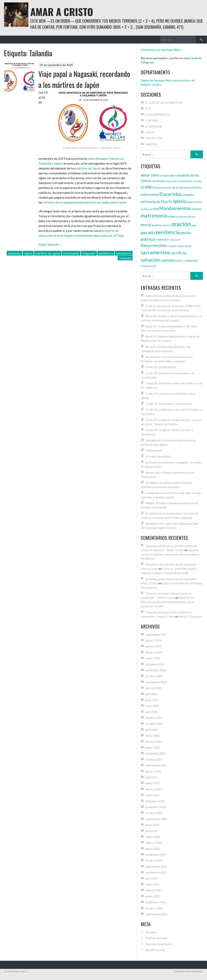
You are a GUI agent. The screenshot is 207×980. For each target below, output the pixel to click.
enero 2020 (153, 849)
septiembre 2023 (156, 682)
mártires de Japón (88, 168)
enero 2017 (153, 896)
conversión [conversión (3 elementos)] (171, 181)
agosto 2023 (153, 688)
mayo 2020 (152, 825)
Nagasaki (89, 253)
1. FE (148, 108)
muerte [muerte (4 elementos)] (156, 225)
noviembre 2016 (156, 902)
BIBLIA (150, 132)
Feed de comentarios (159, 944)
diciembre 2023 (155, 664)
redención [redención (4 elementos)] (162, 239)
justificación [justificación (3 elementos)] (147, 209)
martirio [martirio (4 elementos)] (196, 209)
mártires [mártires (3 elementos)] (166, 225)
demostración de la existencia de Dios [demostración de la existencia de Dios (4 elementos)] (178, 187)
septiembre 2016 (156, 914)
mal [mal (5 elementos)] (156, 209)
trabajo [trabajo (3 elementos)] (144, 266)
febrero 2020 (154, 843)
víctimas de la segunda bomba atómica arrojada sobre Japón (85, 202)
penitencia (106, 253)
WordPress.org (155, 950)
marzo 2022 (153, 736)
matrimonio (71, 253)
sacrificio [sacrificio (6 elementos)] (178, 253)
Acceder (151, 932)
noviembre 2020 (156, 807)
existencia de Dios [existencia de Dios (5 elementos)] (154, 202)
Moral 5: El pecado (191, 616)
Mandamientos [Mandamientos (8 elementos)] (175, 208)
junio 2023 (152, 700)
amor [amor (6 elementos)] (145, 175)
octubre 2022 (154, 724)
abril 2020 (152, 831)
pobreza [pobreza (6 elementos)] (148, 239)
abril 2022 (152, 730)
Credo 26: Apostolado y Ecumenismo (169, 404)
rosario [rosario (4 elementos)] (172, 246)
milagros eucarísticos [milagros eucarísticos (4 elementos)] (182, 216)
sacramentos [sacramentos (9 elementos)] (155, 252)
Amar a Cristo (62, 12)
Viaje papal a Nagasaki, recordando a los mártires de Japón (84, 79)
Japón (28, 253)
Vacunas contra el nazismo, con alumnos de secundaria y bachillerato (170, 554)
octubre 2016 (154, 908)
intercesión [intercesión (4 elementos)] (194, 202)
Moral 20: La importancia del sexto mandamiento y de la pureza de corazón (167, 602)
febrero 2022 (154, 742)
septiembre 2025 (156, 634)
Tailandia (125, 258)
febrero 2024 (154, 652)
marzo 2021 (153, 783)
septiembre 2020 (156, 819)
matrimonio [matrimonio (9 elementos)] (154, 215)
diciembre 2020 (155, 801)
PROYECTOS (154, 138)
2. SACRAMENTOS (157, 115)
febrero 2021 (154, 789)
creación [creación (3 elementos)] (197, 181)
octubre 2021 (154, 759)
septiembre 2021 (156, 765)
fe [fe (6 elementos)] (170, 201)
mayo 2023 (152, 706)
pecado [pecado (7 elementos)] (148, 232)
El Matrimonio (154, 450)
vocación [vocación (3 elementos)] (153, 266)
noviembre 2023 (156, 670)
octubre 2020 (154, 813)
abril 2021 (152, 777)
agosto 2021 (153, 771)
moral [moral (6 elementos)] (146, 225)
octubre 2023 (154, 676)
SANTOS (151, 144)
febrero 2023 (154, 718)
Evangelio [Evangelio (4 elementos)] (188, 195)
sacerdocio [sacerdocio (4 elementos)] (184, 246)
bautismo (14, 253)
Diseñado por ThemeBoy (189, 971)
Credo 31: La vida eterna (161, 367)
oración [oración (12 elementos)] (181, 224)
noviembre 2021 (156, 753)
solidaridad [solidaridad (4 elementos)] (191, 260)
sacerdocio (124, 253)
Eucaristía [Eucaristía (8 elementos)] (171, 194)
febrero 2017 (154, 890)
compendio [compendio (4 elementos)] (167, 175)
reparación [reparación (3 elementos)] (175, 240)
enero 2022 (153, 747)
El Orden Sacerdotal (158, 456)
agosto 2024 (153, 646)
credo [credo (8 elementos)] (147, 187)
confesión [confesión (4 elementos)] (158, 181)
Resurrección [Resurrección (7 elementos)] (154, 245)
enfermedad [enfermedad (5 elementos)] (150, 194)
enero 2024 (153, 658)
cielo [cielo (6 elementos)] (155, 175)
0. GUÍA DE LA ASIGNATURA (164, 103)
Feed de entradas (156, 938)
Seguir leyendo (50, 244)
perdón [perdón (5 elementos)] (186, 233)
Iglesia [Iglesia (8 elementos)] (180, 201)
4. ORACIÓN (154, 126)
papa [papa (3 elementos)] (194, 225)
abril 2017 (152, 878)
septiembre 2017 (156, 872)
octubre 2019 (154, 860)
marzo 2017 (153, 884)
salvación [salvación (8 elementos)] (150, 260)
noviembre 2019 (156, 855)
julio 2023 (151, 694)
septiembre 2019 (156, 867)
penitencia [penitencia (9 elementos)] (168, 232)
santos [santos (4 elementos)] (179, 260)
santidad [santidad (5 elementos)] (167, 260)
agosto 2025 (153, 640)
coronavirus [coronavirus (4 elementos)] (185, 181)
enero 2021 (153, 795)
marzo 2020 (153, 837)
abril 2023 (152, 712)
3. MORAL (152, 120)
